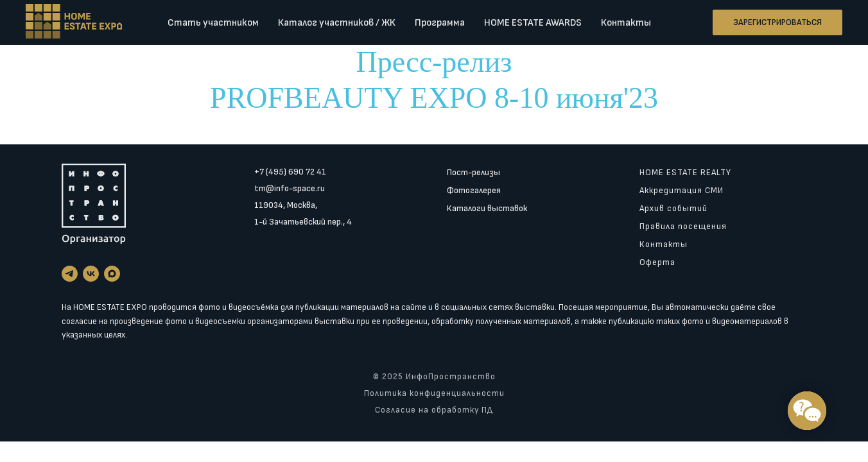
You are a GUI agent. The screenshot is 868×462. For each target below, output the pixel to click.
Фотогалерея (474, 190)
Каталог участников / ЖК (337, 23)
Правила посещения (683, 226)
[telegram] (70, 274)
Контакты (626, 23)
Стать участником (213, 23)
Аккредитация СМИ (681, 190)
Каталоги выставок (487, 208)
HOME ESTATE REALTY (685, 172)
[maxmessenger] (112, 274)
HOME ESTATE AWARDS (533, 23)
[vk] (91, 274)
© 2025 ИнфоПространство (434, 377)
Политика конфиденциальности (434, 393)
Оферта (657, 262)
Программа (440, 23)
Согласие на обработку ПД (434, 410)
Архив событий (673, 208)
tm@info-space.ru (290, 188)
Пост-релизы (473, 172)
